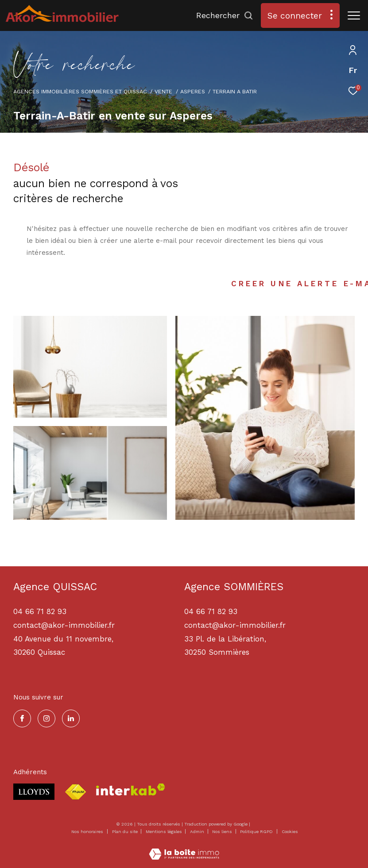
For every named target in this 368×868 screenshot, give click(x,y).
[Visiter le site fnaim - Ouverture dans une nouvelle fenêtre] (75, 792)
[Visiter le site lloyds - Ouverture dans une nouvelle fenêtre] (34, 792)
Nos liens (223, 832)
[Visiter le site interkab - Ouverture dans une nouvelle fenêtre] (131, 789)
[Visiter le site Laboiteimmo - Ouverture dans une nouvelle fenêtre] (184, 848)
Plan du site (126, 832)
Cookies (290, 832)
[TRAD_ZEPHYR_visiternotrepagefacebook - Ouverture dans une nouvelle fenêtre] (22, 718)
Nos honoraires (87, 832)
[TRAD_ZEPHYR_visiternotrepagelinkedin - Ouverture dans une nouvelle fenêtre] (71, 718)
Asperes (193, 91)
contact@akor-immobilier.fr (235, 625)
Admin (198, 832)
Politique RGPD (256, 832)
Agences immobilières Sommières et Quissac (80, 91)
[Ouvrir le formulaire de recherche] (225, 15)
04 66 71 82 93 (211, 611)
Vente (163, 91)
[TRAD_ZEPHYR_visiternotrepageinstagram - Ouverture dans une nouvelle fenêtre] (46, 718)
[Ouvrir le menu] (354, 15)
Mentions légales (165, 832)
